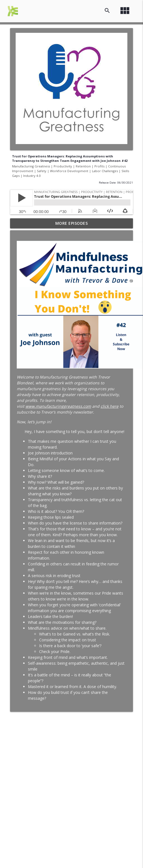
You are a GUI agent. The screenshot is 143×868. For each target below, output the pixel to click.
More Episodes (72, 223)
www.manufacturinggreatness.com (58, 406)
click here (109, 406)
